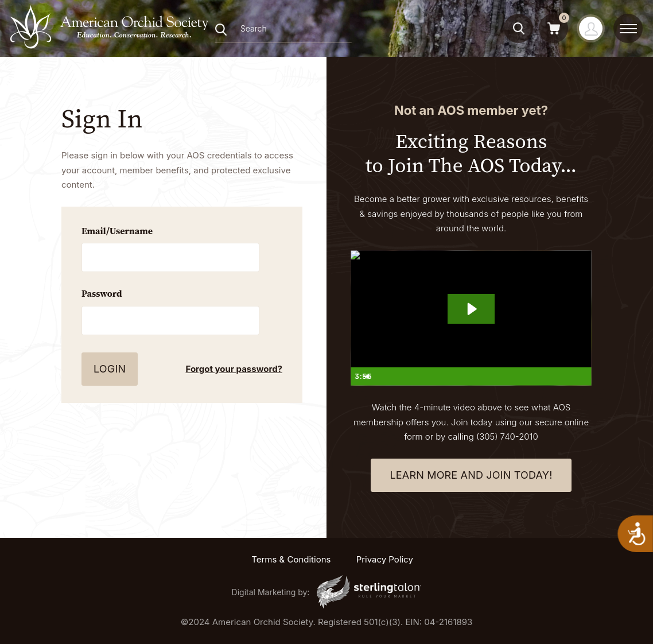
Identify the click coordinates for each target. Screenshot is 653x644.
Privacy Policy (385, 559)
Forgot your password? (234, 369)
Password (102, 293)
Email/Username (117, 231)
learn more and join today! (471, 475)
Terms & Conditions (291, 559)
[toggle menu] (628, 29)
